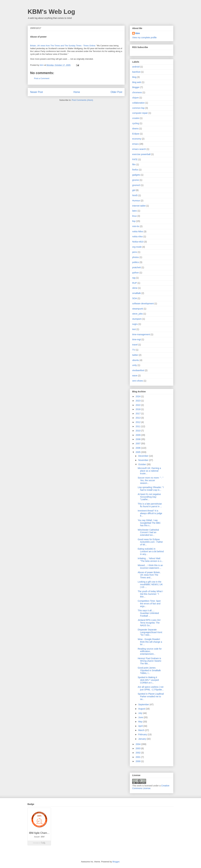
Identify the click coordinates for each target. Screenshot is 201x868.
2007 (138, 443)
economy (137, 139)
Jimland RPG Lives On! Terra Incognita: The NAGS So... (149, 623)
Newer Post (37, 92)
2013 (138, 418)
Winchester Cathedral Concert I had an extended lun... (148, 532)
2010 (138, 431)
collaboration (138, 103)
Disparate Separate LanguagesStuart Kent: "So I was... (150, 632)
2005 (138, 452)
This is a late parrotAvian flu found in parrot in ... (150, 505)
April (141, 726)
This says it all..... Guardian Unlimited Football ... (148, 613)
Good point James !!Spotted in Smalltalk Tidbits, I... (149, 670)
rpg (134, 278)
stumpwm (137, 319)
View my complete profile (144, 38)
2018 (138, 409)
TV (134, 350)
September (144, 704)
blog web (137, 82)
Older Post (116, 92)
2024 (138, 396)
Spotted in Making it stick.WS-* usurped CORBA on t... (148, 680)
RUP (135, 283)
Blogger (116, 862)
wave (135, 376)
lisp (134, 221)
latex (135, 211)
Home (77, 92)
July (140, 713)
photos (136, 257)
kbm (138, 33)
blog (134, 77)
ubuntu (136, 360)
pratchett (136, 267)
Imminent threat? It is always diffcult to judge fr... (150, 513)
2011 (138, 426)
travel (135, 345)
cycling (136, 123)
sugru (135, 324)
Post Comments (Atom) (82, 100)
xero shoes (138, 381)
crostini (136, 118)
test (134, 329)
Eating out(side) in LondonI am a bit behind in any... (151, 551)
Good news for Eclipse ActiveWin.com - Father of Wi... (150, 542)
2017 (138, 414)
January (142, 739)
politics (136, 262)
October (142, 464)
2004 (138, 744)
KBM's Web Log (51, 12)
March (142, 730)
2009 (138, 435)
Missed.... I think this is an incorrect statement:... (150, 567)
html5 (135, 195)
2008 (138, 439)
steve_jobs (137, 314)
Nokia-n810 (138, 242)
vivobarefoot (138, 370)
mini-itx (136, 226)
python (136, 273)
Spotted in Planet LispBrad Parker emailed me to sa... (151, 696)
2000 (138, 761)
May (141, 722)
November (144, 460)
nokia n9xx (137, 236)
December (144, 456)
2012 (138, 422)
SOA (135, 298)
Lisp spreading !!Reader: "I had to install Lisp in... (151, 489)
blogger (136, 87)
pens (135, 252)
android (136, 67)
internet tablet (139, 206)
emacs (135, 144)
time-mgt (136, 339)
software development (143, 304)
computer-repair (140, 113)
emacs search (139, 149)
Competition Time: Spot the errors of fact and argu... (149, 604)
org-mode (137, 247)
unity (135, 365)
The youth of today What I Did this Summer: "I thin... (150, 594)
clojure (135, 98)
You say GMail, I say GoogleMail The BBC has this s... (149, 523)
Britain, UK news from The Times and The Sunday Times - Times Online (63, 46)
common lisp (138, 108)
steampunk (138, 309)
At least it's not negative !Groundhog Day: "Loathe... (149, 497)
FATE (135, 159)
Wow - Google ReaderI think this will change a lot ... (150, 642)
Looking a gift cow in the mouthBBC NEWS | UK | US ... (150, 584)
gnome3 (136, 185)
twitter (135, 355)
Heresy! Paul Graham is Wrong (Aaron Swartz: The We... (150, 661)
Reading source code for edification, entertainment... (150, 651)
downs (135, 129)
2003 (138, 748)
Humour (136, 201)
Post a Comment (42, 78)
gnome (136, 180)
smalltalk (136, 293)
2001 (138, 757)
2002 (138, 753)
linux (134, 216)
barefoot (136, 72)
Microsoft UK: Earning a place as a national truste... (149, 471)
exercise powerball (141, 154)
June (141, 717)
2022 (138, 405)
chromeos (137, 92)
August (142, 709)
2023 (138, 401)
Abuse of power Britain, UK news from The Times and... (149, 575)
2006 (138, 448)
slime (135, 288)
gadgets (136, 175)
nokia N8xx (138, 231)
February (143, 734)
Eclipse (136, 134)
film (134, 164)
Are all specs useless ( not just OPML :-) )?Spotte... (151, 688)
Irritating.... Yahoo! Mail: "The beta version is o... (150, 560)
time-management (141, 334)
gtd (134, 190)
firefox (135, 170)
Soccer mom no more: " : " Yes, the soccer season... (151, 480)
